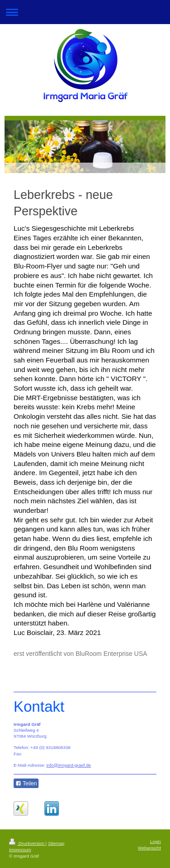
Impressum (20, 850)
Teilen (26, 784)
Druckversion (27, 843)
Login (155, 841)
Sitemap (56, 843)
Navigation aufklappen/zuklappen (85, 12)
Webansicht (149, 848)
